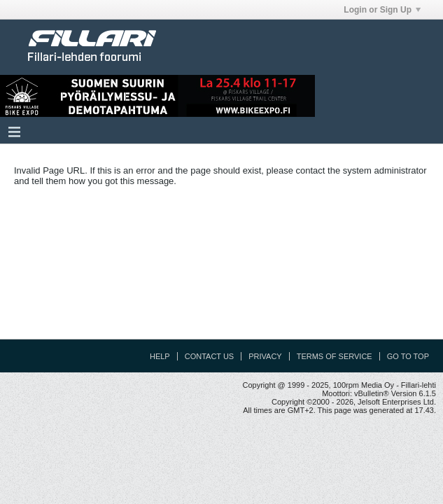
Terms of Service (335, 356)
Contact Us (210, 356)
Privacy (265, 356)
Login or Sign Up (382, 10)
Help (160, 356)
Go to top (408, 356)
